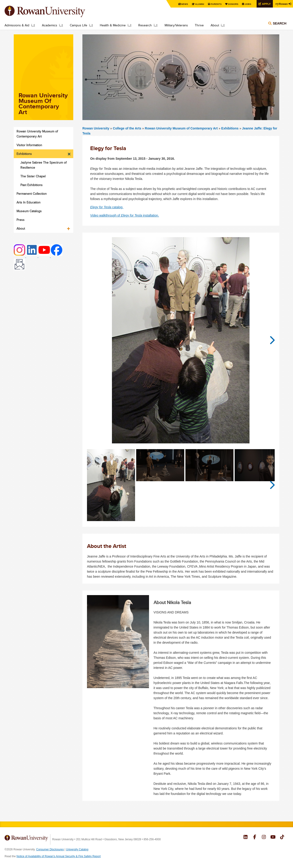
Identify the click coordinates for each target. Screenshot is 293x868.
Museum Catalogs (29, 211)
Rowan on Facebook (255, 838)
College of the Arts (128, 128)
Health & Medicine (113, 25)
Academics (50, 25)
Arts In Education (28, 202)
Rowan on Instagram (264, 838)
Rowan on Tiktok (282, 838)
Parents (216, 4)
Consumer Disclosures (50, 849)
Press (20, 220)
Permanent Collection (32, 194)
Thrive (199, 25)
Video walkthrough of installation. (125, 215)
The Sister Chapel (33, 176)
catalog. (107, 207)
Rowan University (52, 11)
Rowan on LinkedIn (246, 838)
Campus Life (79, 25)
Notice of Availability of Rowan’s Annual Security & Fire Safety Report (59, 856)
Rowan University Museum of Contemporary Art (182, 128)
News (184, 4)
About (215, 25)
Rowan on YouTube (273, 838)
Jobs (248, 4)
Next (270, 340)
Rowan (282, 4)
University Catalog (77, 849)
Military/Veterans (176, 25)
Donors (233, 4)
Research (145, 25)
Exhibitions (230, 128)
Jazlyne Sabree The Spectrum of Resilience (43, 165)
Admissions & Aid (17, 25)
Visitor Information (29, 145)
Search (280, 23)
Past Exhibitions (31, 185)
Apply (266, 4)
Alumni (199, 4)
